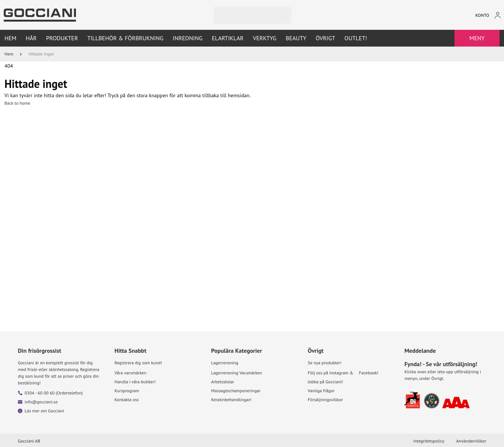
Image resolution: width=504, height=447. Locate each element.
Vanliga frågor (321, 391)
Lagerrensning (225, 363)
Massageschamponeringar (236, 391)
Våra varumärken (131, 373)
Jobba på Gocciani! (326, 382)
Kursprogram (127, 391)
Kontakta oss (127, 400)
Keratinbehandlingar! (231, 400)
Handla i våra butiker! (135, 382)
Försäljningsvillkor (325, 400)
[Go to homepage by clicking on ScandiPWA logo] (40, 15)
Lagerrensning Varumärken (237, 373)
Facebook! (369, 373)
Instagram (339, 373)
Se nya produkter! (325, 363)
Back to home (17, 103)
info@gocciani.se (41, 402)
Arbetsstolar (223, 382)
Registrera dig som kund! (138, 363)
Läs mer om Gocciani (44, 411)
